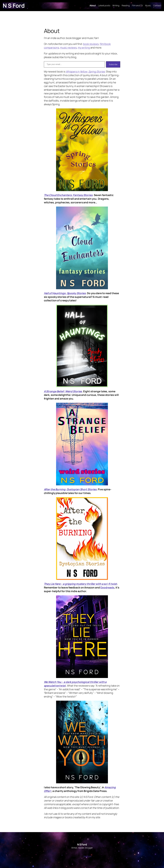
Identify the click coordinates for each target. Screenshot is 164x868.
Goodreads (107, 588)
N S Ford (14, 5)
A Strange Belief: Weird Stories (63, 391)
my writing (84, 48)
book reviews (91, 44)
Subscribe (113, 64)
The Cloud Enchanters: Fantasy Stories (68, 195)
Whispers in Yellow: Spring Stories (85, 72)
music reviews (68, 48)
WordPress (87, 856)
